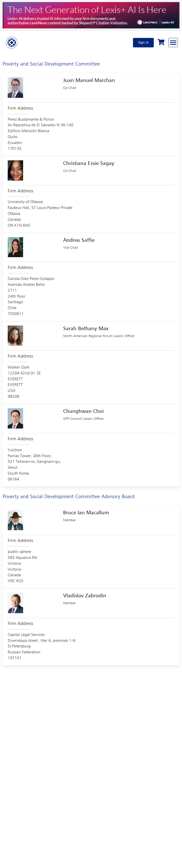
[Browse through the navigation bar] (173, 43)
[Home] (12, 43)
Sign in (143, 43)
